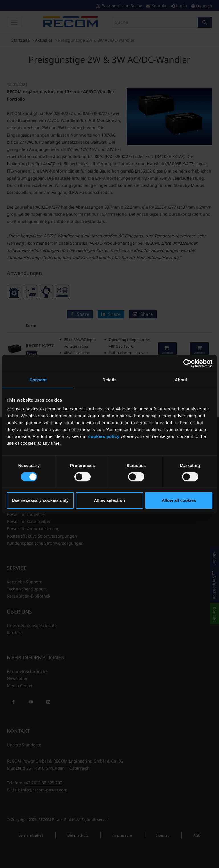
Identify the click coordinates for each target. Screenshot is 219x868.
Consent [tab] (38, 380)
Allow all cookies (179, 500)
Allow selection (109, 500)
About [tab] (181, 380)
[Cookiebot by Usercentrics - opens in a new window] (187, 363)
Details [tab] (109, 380)
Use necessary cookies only (40, 500)
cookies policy (104, 436)
